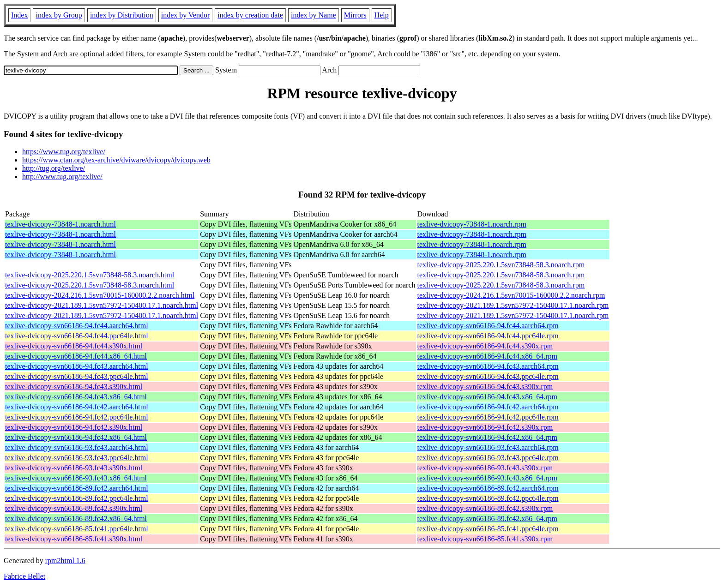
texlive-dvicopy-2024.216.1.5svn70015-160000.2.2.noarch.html (100, 295)
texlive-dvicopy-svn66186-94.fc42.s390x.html (74, 427)
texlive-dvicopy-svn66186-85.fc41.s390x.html (74, 539)
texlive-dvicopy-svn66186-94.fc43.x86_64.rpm (488, 397)
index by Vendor (185, 15)
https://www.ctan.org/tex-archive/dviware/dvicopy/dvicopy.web (116, 160)
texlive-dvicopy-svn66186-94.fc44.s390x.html (74, 346)
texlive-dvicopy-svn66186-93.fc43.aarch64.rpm (488, 447)
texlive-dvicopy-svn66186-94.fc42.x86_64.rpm (488, 437)
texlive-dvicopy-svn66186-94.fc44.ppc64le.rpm (488, 336)
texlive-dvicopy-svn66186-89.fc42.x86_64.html (76, 519)
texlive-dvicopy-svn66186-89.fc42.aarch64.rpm (488, 488)
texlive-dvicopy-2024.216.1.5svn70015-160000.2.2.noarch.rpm (511, 295)
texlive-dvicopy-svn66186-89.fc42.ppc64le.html (77, 498)
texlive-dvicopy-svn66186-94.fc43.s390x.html (74, 387)
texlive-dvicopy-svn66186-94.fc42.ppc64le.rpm (488, 417)
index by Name (314, 15)
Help (382, 15)
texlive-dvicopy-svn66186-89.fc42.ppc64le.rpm (488, 498)
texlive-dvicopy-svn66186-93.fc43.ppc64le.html (77, 458)
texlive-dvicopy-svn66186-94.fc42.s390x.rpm (485, 427)
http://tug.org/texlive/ (54, 168)
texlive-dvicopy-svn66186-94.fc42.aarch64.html (77, 407)
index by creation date (250, 15)
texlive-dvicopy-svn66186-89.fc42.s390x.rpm (485, 508)
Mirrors (355, 15)
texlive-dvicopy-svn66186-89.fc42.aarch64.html (77, 488)
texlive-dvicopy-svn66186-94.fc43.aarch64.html (77, 366)
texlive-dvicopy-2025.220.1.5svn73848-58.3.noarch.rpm (501, 265)
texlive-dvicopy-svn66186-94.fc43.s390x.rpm (485, 387)
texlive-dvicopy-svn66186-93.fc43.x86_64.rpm (488, 478)
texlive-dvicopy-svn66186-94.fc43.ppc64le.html (77, 376)
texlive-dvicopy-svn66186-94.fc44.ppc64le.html (77, 336)
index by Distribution (122, 15)
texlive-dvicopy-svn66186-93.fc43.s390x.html (74, 468)
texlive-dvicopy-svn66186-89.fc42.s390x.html (74, 508)
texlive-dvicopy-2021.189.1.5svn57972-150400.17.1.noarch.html (102, 305)
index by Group (59, 15)
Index (19, 15)
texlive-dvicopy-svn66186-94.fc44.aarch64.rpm (488, 326)
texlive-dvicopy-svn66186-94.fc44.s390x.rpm (485, 346)
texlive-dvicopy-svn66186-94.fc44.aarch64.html (77, 326)
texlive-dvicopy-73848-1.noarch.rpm (472, 224)
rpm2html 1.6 (65, 561)
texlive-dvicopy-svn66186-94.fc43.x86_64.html (76, 397)
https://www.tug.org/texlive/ (64, 152)
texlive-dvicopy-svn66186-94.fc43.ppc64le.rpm (488, 376)
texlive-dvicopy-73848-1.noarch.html (60, 224)
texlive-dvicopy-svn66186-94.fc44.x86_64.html (76, 356)
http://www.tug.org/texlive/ (62, 177)
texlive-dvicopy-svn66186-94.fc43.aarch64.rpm (488, 366)
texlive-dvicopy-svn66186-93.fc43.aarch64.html (77, 447)
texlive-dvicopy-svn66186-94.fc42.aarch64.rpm (488, 407)
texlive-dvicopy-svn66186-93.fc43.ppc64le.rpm (488, 458)
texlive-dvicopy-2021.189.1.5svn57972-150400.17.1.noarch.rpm (513, 305)
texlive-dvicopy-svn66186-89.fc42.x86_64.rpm (488, 519)
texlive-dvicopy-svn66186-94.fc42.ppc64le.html (77, 417)
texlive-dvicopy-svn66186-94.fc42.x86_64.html (76, 437)
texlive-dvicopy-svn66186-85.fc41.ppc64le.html (77, 529)
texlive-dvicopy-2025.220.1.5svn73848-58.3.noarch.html (90, 275)
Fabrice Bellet (24, 576)
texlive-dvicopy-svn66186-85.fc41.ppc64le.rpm (488, 529)
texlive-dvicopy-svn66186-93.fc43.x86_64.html (76, 478)
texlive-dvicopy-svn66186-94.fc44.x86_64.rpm (488, 356)
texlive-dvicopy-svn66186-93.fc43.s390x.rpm (485, 468)
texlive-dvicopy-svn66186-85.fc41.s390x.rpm (485, 539)
